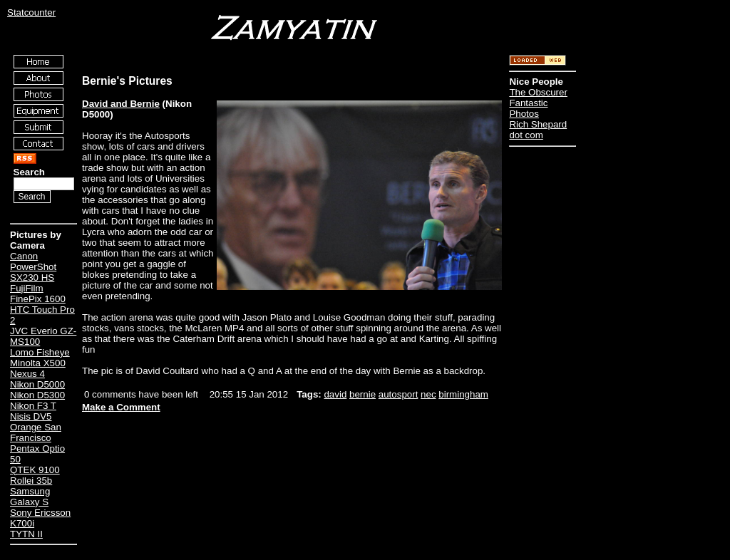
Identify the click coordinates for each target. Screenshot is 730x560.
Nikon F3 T (33, 406)
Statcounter (31, 12)
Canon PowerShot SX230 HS (33, 267)
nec (428, 394)
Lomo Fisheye (40, 352)
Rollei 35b (31, 481)
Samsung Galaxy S (30, 497)
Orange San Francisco (36, 432)
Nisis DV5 (31, 416)
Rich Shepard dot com (538, 130)
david (335, 394)
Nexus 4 (27, 374)
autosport (399, 394)
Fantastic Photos (528, 108)
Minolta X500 (38, 363)
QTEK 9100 (35, 470)
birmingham (463, 394)
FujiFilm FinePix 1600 (38, 294)
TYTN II (26, 534)
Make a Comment (121, 407)
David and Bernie (121, 104)
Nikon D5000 (37, 384)
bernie (363, 394)
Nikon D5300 (37, 395)
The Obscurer (538, 92)
